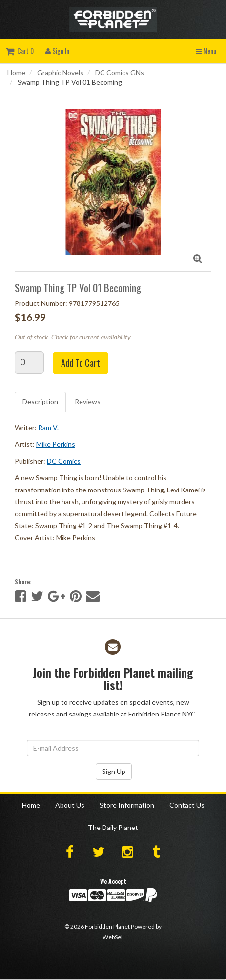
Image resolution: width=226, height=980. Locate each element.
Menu (206, 50)
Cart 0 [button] (20, 50)
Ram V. (48, 427)
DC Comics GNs (120, 72)
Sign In (57, 50)
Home (16, 72)
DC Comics (64, 461)
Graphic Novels (60, 72)
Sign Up (114, 771)
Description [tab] (40, 402)
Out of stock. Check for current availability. (73, 337)
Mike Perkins (56, 444)
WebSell (113, 937)
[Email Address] (113, 748)
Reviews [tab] (88, 402)
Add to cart (81, 363)
